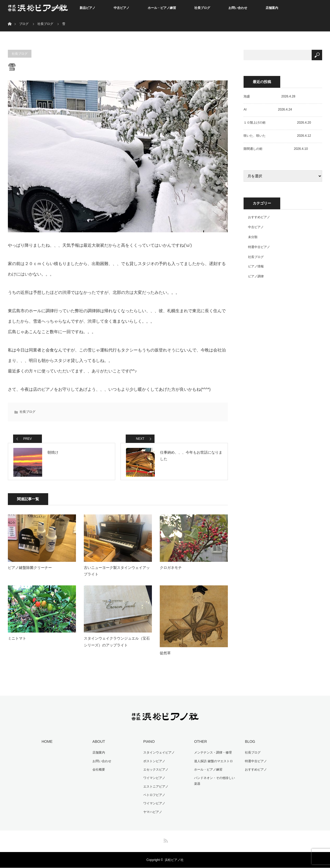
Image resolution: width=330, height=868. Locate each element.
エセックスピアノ (155, 771)
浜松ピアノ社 (174, 860)
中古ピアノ (122, 8)
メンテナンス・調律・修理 (212, 754)
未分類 (253, 237)
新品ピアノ (87, 8)
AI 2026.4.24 (268, 109)
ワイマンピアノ (154, 779)
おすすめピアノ (259, 217)
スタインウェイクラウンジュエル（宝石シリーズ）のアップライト (117, 644)
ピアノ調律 (256, 276)
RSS (165, 840)
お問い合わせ (238, 8)
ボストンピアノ (154, 762)
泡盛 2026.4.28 (269, 96)
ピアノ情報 (256, 266)
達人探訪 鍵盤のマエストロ (213, 762)
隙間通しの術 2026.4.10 (276, 149)
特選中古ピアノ (259, 247)
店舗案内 (272, 8)
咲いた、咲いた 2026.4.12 (277, 136)
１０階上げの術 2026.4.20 (277, 123)
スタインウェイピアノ (158, 754)
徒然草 (165, 655)
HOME (47, 743)
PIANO (148, 743)
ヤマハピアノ (152, 812)
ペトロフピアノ (154, 795)
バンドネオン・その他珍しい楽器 (216, 782)
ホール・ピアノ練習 (162, 8)
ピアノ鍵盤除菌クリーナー (30, 569)
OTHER (200, 743)
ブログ (24, 24)
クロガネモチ (171, 569)
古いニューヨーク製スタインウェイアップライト (117, 573)
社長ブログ (202, 8)
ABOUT (98, 743)
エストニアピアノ (155, 787)
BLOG (249, 743)
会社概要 (98, 771)
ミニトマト (17, 640)
